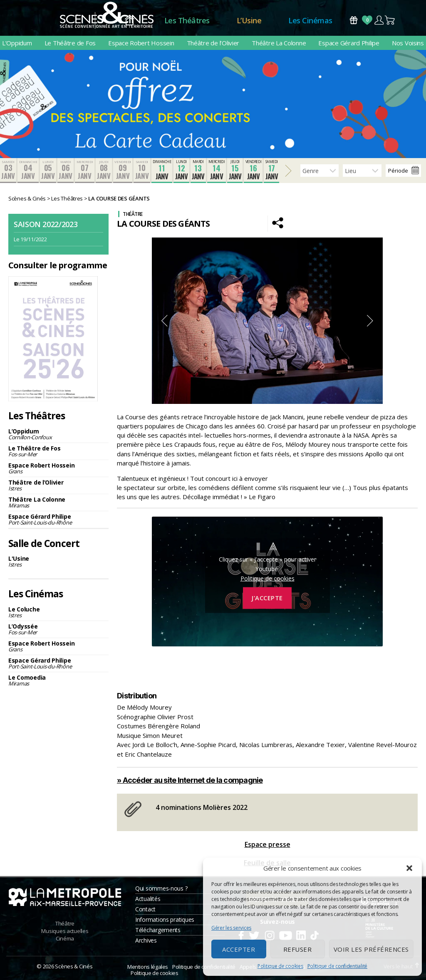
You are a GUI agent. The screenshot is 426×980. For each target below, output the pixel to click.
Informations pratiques (165, 919)
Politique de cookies (280, 966)
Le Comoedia (58, 680)
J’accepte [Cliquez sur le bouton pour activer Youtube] (267, 598)
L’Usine (249, 20)
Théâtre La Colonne (279, 43)
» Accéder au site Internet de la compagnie (190, 780)
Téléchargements (158, 930)
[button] (409, 868)
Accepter (239, 949)
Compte (379, 20)
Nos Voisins (408, 43)
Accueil (130, 21)
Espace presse (267, 844)
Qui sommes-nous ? (161, 888)
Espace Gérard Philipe (349, 43)
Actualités (148, 899)
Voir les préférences (371, 949)
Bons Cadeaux (354, 20)
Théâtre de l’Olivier (213, 43)
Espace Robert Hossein (141, 43)
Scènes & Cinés (74, 966)
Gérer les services (231, 928)
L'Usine (58, 561)
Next (370, 321)
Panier (390, 20)
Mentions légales (148, 967)
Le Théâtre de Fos (70, 43)
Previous (164, 321)
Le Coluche (58, 612)
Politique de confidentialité (337, 966)
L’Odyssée (58, 629)
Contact (145, 909)
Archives (146, 940)
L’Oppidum (17, 43)
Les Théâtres (187, 20)
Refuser (298, 949)
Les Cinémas (310, 20)
